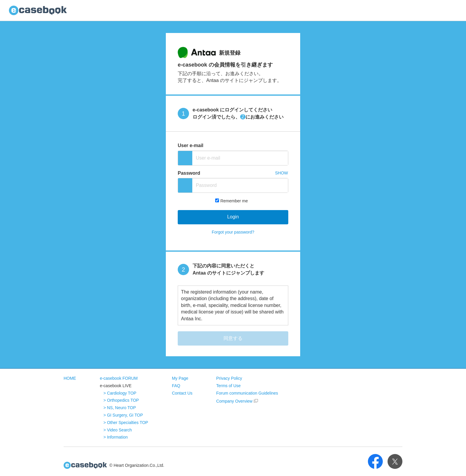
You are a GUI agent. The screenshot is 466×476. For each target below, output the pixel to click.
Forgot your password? (233, 232)
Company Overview (234, 401)
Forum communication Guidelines (247, 393)
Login (233, 217)
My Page (180, 378)
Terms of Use (229, 386)
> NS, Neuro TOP (120, 408)
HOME (70, 378)
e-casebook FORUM (119, 378)
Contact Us (182, 393)
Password (189, 173)
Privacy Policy (229, 378)
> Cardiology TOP (120, 393)
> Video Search (118, 430)
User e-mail (191, 145)
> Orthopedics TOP (121, 400)
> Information (116, 437)
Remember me (234, 201)
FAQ (176, 386)
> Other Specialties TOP (126, 423)
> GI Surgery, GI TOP (123, 415)
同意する (233, 338)
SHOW (281, 173)
